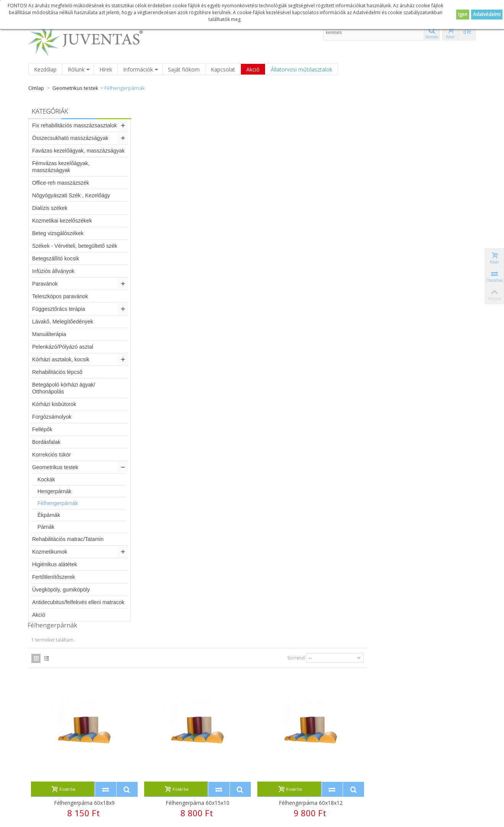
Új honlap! (295, 713)
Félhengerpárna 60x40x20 (198, 604)
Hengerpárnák (55, 491)
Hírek (106, 69)
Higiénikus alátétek (55, 564)
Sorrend (404, 140)
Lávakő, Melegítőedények (63, 322)
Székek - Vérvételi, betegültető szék (75, 246)
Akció (253, 69)
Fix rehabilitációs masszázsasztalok (75, 125)
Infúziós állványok (54, 271)
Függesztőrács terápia (59, 309)
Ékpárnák (49, 515)
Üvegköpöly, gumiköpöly (61, 590)
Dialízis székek (50, 208)
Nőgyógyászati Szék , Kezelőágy (72, 195)
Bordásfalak (47, 442)
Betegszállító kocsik (56, 258)
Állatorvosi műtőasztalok (302, 69)
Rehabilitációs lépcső (58, 372)
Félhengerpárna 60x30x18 (420, 445)
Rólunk (79, 69)
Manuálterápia (50, 334)
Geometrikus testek (75, 88)
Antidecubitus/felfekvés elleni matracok (79, 602)
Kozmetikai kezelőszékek (62, 221)
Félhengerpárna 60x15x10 (309, 285)
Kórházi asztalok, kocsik (61, 359)
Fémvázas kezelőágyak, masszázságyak (61, 167)
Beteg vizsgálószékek (58, 233)
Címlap (36, 88)
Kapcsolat (223, 69)
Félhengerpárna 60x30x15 (309, 445)
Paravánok (45, 284)
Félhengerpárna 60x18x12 (420, 285)
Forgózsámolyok (52, 417)
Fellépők (43, 429)
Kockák (47, 479)
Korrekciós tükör (52, 455)
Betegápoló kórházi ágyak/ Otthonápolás (64, 388)
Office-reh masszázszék (61, 183)
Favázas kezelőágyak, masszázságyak (79, 151)
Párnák (46, 527)
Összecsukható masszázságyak (71, 138)
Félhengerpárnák (58, 503)
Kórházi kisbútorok (54, 404)
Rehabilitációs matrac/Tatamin (68, 539)
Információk (141, 69)
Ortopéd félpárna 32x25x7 (420, 604)
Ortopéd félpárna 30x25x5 (309, 604)
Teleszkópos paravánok (60, 296)
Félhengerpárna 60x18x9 (198, 285)
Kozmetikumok (50, 552)
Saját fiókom (184, 69)
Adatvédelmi (487, 14)
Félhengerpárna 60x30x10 (198, 445)
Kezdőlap (45, 69)
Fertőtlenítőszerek (54, 577)
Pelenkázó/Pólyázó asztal (63, 347)
